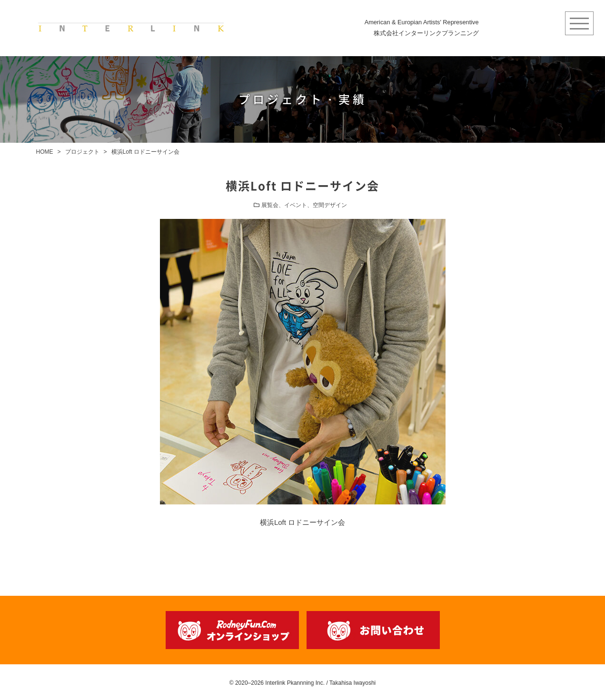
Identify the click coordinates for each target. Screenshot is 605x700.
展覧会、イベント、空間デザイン (304, 205)
